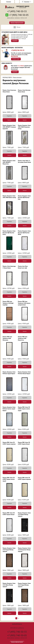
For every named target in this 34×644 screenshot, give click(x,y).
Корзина (27, 2)
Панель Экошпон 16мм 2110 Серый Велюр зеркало (9, 550)
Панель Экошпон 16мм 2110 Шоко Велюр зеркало (24, 514)
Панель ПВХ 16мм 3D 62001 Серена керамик (9, 443)
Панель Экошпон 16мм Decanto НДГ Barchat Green (9, 233)
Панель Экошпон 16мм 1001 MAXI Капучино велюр (24, 127)
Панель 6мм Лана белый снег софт (23, 267)
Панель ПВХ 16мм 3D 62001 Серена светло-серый (24, 409)
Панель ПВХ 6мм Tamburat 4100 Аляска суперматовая (24, 303)
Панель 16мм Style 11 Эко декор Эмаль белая (24, 161)
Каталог (9, 2)
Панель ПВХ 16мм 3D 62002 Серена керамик (24, 478)
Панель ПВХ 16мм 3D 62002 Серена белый (9, 514)
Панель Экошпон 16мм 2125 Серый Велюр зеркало (24, 585)
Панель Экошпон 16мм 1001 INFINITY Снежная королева (9, 127)
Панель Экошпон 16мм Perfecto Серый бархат (9, 373)
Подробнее (15, 41)
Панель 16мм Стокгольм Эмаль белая (9, 91)
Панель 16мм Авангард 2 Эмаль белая (9, 267)
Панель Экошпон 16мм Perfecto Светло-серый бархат (9, 409)
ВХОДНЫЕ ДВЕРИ (7, 77)
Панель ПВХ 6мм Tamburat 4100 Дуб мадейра (8, 303)
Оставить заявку (16, 59)
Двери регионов (17, 77)
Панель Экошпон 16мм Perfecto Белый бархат (24, 373)
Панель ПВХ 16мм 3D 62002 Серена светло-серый (9, 479)
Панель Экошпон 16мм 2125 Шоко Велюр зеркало (9, 585)
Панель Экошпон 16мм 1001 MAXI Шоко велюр (9, 197)
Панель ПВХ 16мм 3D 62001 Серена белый (24, 443)
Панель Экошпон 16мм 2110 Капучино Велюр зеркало (24, 550)
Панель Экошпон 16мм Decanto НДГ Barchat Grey (24, 197)
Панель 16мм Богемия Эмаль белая (24, 91)
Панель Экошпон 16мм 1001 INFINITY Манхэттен (9, 162)
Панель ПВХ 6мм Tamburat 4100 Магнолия (7, 338)
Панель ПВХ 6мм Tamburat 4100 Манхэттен (23, 338)
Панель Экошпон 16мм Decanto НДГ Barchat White (24, 233)
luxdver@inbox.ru (17, 624)
